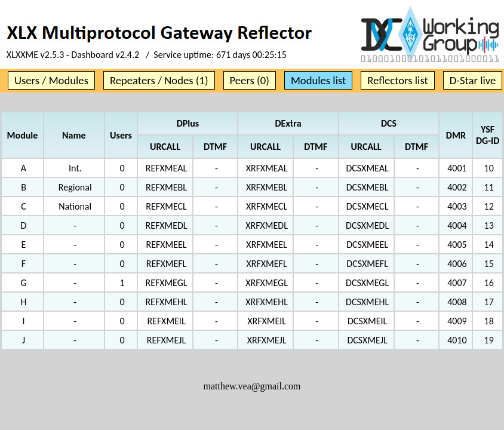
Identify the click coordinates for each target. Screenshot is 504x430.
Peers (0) (250, 80)
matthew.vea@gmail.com (252, 386)
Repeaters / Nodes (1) (159, 80)
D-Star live (473, 80)
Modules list (318, 80)
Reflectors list (397, 80)
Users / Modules (51, 80)
